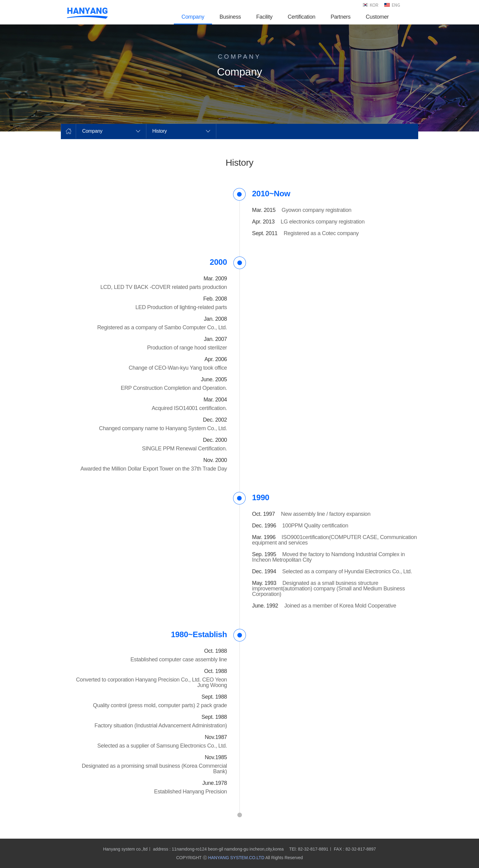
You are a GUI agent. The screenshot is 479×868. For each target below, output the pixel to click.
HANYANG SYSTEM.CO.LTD (236, 858)
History (160, 131)
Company (92, 131)
